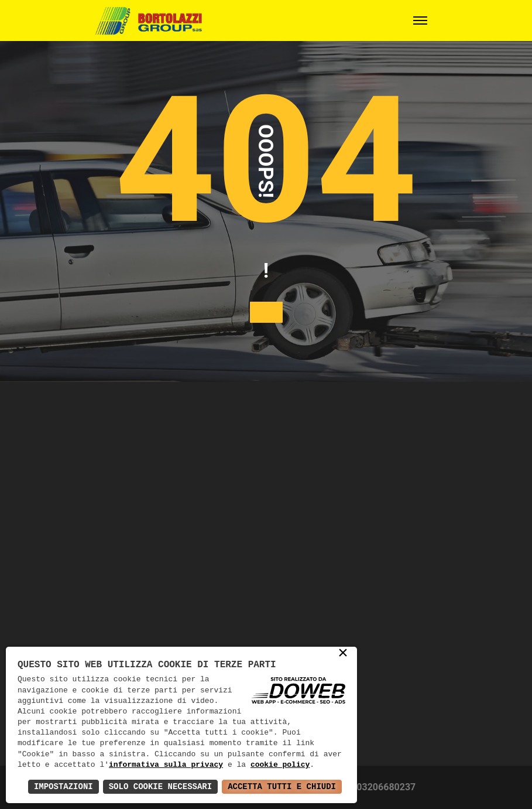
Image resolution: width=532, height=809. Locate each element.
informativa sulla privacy (166, 765)
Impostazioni (64, 786)
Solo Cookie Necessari (160, 786)
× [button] (343, 654)
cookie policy (280, 765)
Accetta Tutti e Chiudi (282, 786)
